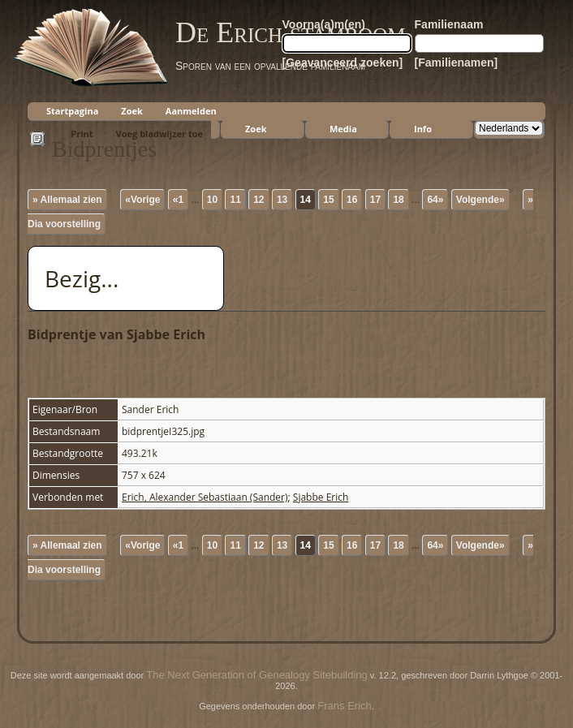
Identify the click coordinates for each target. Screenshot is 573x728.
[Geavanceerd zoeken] (343, 62)
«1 (178, 200)
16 (352, 200)
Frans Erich (344, 706)
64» (435, 200)
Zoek (132, 111)
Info (423, 129)
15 (328, 200)
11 (235, 200)
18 (398, 200)
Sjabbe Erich (321, 497)
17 (375, 200)
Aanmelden (191, 111)
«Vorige (142, 200)
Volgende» (480, 200)
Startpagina (72, 111)
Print (82, 134)
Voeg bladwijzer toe (159, 134)
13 (282, 200)
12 (258, 200)
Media (343, 129)
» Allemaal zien (67, 200)
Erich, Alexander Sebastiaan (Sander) (205, 497)
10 (212, 200)
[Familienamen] (457, 62)
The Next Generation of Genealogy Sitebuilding (256, 675)
